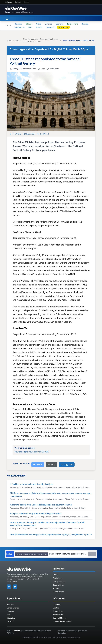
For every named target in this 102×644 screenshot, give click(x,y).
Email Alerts (57, 578)
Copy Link (67, 465)
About (26, 2)
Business (18, 24)
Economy (60, 24)
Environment (72, 24)
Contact (18, 2)
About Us (57, 605)
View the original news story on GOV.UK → (33, 452)
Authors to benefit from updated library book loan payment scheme (41, 505)
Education (11, 618)
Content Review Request (63, 621)
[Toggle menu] (7, 19)
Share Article (29, 134)
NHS (30, 27)
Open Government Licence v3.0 (69, 637)
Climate (29, 24)
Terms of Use (58, 615)
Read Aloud (43, 134)
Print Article (15, 134)
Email (52, 465)
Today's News (58, 585)
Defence (49, 24)
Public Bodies (58, 592)
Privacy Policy (58, 611)
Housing (85, 24)
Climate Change (13, 608)
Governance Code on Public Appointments (34, 417)
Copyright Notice (60, 618)
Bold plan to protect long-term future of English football (36, 514)
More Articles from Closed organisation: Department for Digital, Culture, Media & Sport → (51, 535)
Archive (56, 588)
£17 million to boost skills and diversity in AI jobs (31, 484)
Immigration (20, 27)
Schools (39, 27)
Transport (50, 27)
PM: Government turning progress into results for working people (51, 554)
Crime (39, 24)
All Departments (59, 582)
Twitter (38, 465)
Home (8, 2)
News (17, 40)
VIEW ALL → (63, 27)
